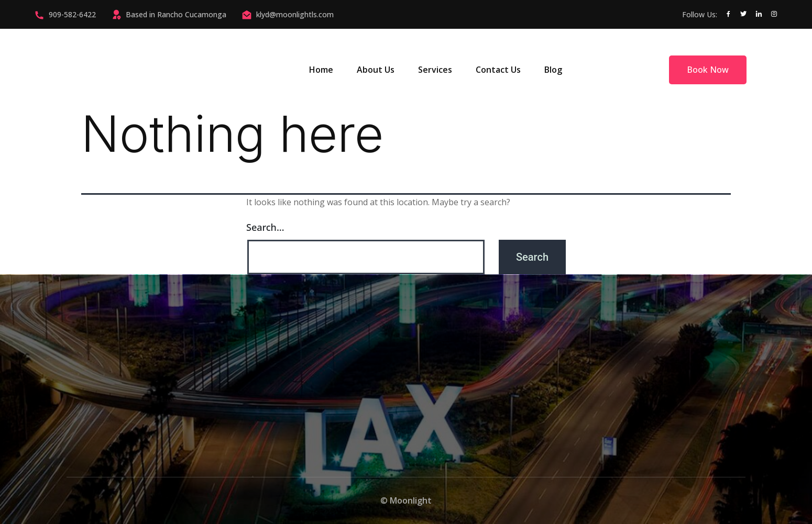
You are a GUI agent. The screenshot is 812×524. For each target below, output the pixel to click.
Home (321, 70)
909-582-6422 (72, 14)
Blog (553, 70)
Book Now (708, 70)
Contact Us (498, 70)
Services (435, 70)
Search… (265, 227)
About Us (376, 70)
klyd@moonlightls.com (295, 14)
